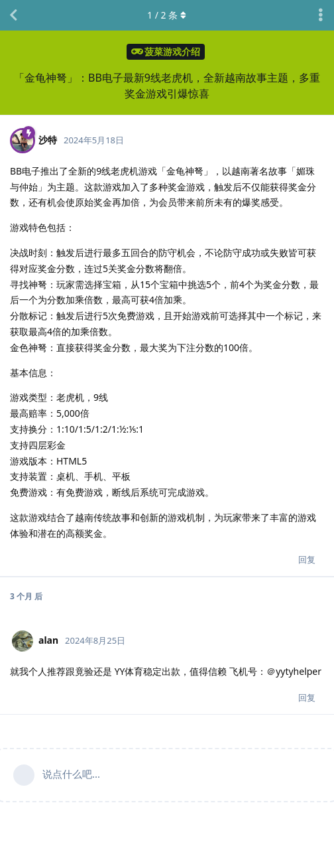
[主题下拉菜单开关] (321, 15)
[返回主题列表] (13, 15)
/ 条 (167, 15)
